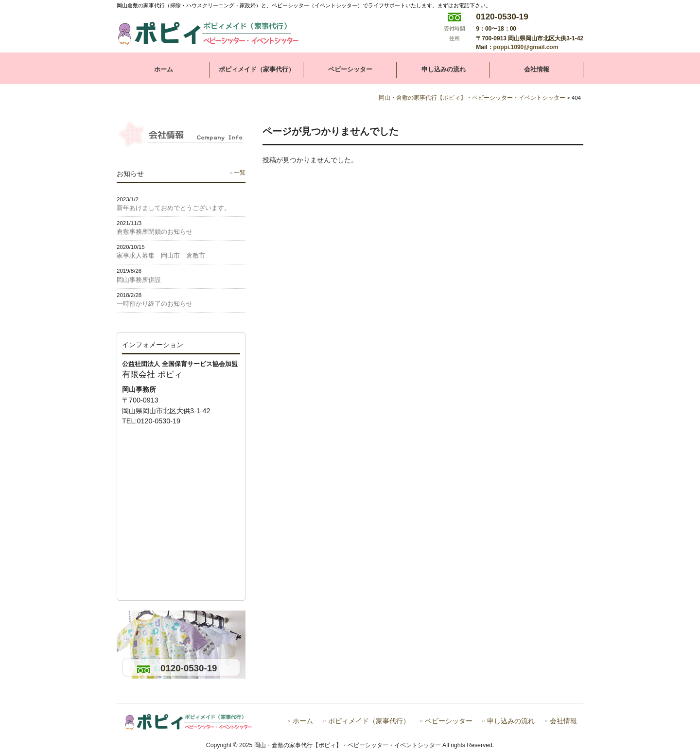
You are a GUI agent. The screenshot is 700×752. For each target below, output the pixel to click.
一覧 (240, 173)
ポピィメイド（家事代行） (369, 721)
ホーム (303, 721)
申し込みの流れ (511, 721)
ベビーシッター (449, 721)
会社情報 (563, 721)
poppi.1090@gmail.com (526, 47)
